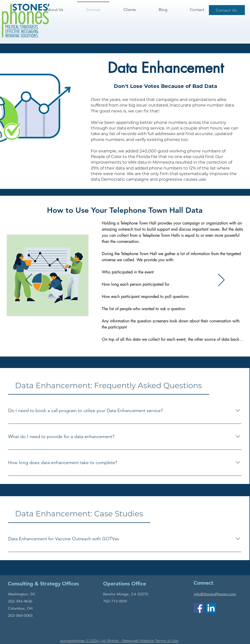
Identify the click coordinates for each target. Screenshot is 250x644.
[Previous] (29, 280)
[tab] (109, 385)
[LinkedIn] (211, 608)
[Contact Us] (227, 10)
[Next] (221, 280)
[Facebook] (199, 608)
